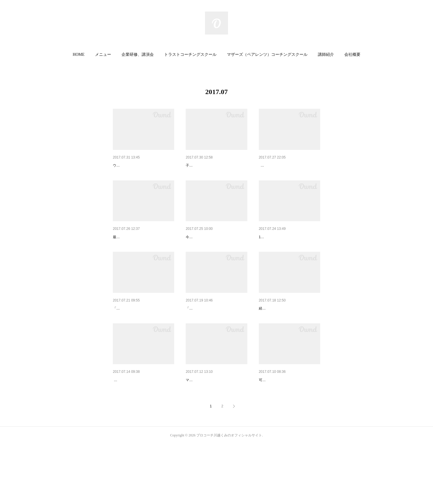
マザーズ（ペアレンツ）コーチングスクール (267, 55)
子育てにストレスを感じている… (216, 165)
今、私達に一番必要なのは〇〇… (143, 165)
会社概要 (352, 55)
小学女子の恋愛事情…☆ (135, 425)
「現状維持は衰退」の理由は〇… (216, 338)
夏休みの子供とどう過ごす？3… (288, 252)
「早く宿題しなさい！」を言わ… (143, 338)
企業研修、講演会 (138, 55)
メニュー (103, 55)
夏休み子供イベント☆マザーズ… (216, 425)
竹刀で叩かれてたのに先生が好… (216, 252)
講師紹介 (326, 55)
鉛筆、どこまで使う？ (279, 425)
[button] (78, 55)
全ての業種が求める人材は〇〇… (289, 338)
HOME (78, 55)
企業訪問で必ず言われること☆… (143, 252)
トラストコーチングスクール (190, 55)
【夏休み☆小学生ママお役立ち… (289, 165)
